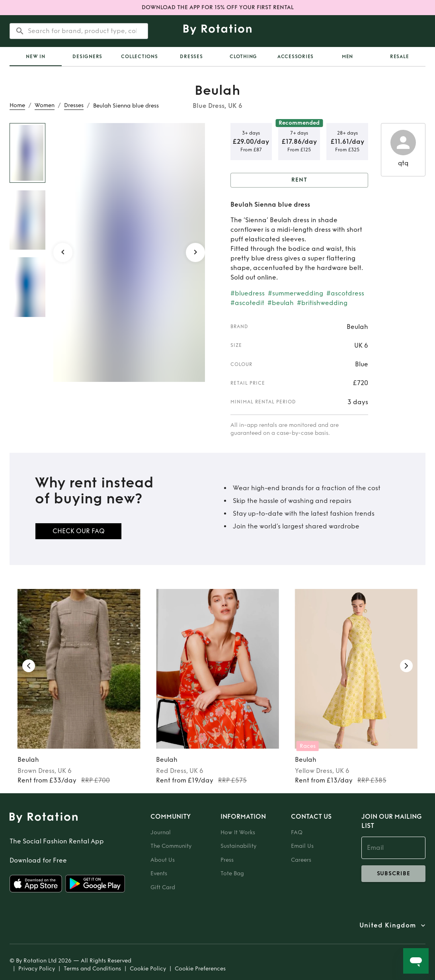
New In (36, 57)
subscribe (393, 874)
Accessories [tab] (296, 57)
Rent (299, 180)
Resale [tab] (400, 57)
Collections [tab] (139, 57)
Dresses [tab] (191, 57)
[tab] (36, 57)
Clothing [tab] (243, 57)
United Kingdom (388, 925)
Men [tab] (347, 57)
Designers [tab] (87, 57)
